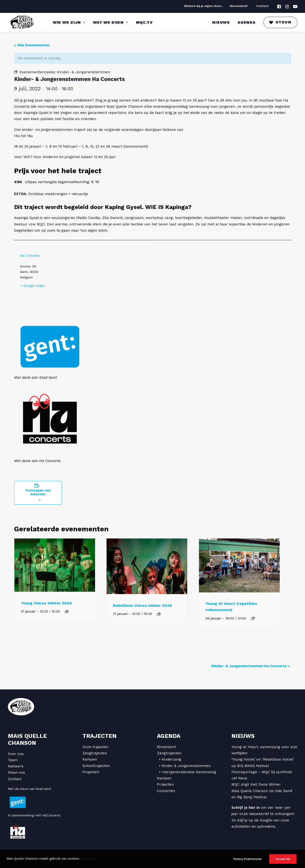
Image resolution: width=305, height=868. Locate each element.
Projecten (91, 772)
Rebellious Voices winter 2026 (142, 605)
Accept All (283, 859)
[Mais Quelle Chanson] (22, 22)
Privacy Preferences (247, 859)
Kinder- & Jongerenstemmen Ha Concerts (251, 666)
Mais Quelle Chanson (27, 739)
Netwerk (16, 766)
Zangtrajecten (95, 753)
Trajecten (99, 736)
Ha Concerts (30, 256)
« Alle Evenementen (32, 45)
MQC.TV (144, 22)
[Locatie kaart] (115, 283)
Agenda (247, 22)
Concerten (166, 791)
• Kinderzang (170, 759)
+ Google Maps (32, 286)
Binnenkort (166, 747)
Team (13, 760)
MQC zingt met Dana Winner (256, 784)
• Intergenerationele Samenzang (188, 772)
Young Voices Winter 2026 (46, 603)
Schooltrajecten (96, 766)
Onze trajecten (95, 747)
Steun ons (16, 772)
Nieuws (221, 22)
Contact (262, 6)
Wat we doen (110, 22)
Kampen (90, 759)
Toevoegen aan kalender (38, 492)
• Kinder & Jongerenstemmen (185, 766)
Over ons (16, 754)
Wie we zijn (69, 22)
